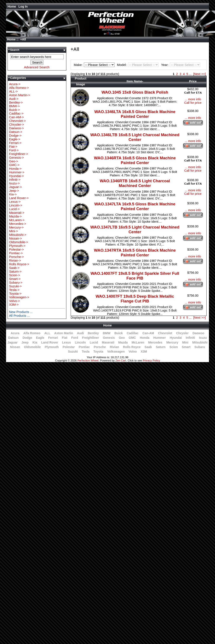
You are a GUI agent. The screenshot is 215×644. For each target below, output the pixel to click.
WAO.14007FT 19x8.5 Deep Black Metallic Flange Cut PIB (135, 299)
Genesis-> (17, 157)
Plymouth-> (17, 246)
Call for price (193, 103)
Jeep (25, 342)
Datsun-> (16, 132)
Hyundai (176, 338)
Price (193, 81)
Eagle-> (15, 139)
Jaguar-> (15, 187)
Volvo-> (14, 301)
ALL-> (13, 91)
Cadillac (133, 333)
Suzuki (73, 352)
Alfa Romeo (32, 333)
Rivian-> (15, 260)
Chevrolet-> (18, 121)
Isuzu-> (14, 183)
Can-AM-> (16, 117)
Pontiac (84, 347)
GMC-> (14, 165)
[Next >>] (199, 74)
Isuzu (203, 338)
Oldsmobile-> (19, 242)
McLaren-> (17, 220)
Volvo (133, 352)
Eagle (40, 338)
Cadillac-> (16, 113)
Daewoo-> (17, 128)
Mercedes (155, 342)
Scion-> (15, 275)
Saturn (161, 347)
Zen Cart (121, 360)
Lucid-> (14, 209)
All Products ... (19, 316)
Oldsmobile (32, 347)
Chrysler (182, 333)
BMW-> (14, 106)
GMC (132, 338)
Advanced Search (37, 67)
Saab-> (14, 268)
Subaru (200, 347)
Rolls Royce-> (19, 264)
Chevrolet (165, 333)
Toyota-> (15, 293)
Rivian (114, 347)
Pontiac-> (16, 253)
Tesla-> (14, 290)
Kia (35, 342)
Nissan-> (15, 238)
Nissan (15, 347)
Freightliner (91, 338)
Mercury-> (16, 227)
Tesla (86, 352)
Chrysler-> (17, 124)
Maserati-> (17, 213)
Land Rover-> (19, 198)
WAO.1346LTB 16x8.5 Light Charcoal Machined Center (135, 137)
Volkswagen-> (19, 297)
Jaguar (13, 342)
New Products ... (21, 312)
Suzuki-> (15, 286)
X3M (144, 352)
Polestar (69, 347)
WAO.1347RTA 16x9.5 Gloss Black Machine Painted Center (135, 253)
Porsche (100, 347)
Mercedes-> (18, 224)
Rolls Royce (132, 347)
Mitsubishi (200, 342)
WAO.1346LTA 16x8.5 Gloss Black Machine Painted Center (135, 114)
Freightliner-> (19, 154)
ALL (47, 333)
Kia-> (13, 194)
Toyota (98, 352)
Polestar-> (17, 249)
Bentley (93, 333)
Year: (181, 65)
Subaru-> (16, 282)
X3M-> (14, 304)
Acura (15, 333)
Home (12, 6)
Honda (145, 338)
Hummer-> (17, 172)
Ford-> (14, 150)
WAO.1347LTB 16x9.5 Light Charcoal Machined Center (135, 229)
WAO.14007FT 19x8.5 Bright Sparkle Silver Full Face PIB (135, 276)
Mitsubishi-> (18, 235)
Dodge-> (15, 135)
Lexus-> (15, 202)
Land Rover (50, 342)
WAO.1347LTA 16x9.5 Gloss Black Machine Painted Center (135, 206)
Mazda (123, 342)
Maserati (108, 342)
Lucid (94, 342)
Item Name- (135, 81)
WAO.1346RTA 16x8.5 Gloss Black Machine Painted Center (135, 160)
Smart (186, 347)
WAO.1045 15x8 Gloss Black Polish (135, 92)
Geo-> (14, 161)
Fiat (64, 338)
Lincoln (80, 342)
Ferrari (53, 338)
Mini (185, 342)
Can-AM (148, 333)
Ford (75, 338)
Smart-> (15, 279)
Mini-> (14, 231)
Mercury (172, 342)
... (190, 74)
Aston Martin (64, 333)
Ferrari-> (15, 143)
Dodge (27, 338)
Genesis (109, 338)
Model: (138, 65)
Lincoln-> (16, 205)
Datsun (13, 338)
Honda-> (15, 169)
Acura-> (15, 84)
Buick (119, 333)
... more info (193, 99)
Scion (174, 347)
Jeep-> (14, 191)
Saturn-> (15, 271)
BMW (107, 333)
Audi (80, 333)
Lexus (66, 342)
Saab (148, 347)
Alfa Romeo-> (19, 88)
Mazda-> (15, 216)
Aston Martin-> (20, 95)
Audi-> (14, 99)
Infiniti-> (15, 180)
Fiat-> (13, 146)
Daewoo (198, 333)
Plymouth (52, 347)
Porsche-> (17, 257)
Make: (95, 65)
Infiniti (190, 338)
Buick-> (14, 110)
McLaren (138, 342)
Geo (122, 338)
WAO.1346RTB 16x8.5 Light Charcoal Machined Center (135, 183)
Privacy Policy (151, 360)
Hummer (159, 338)
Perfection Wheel (88, 360)
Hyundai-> (17, 176)
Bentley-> (16, 102)
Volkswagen (116, 352)
